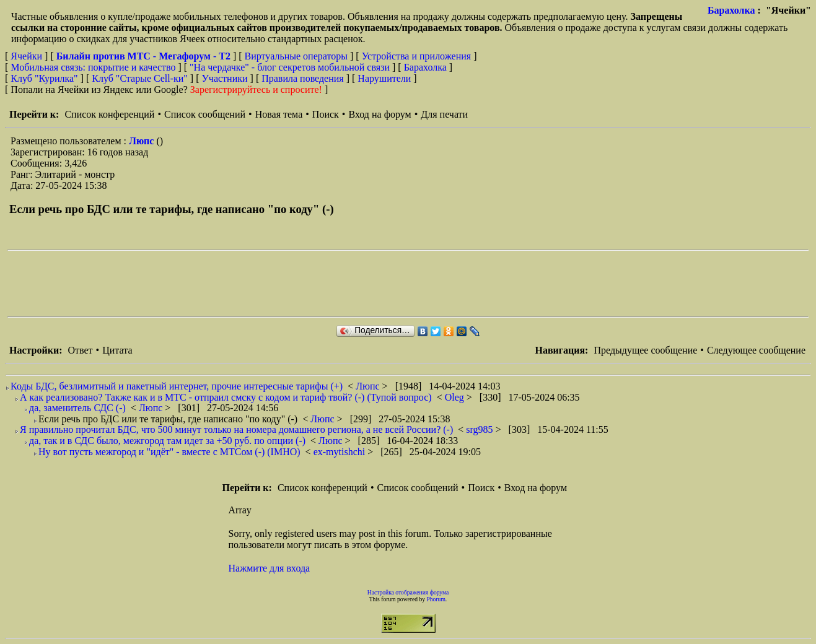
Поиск (326, 114)
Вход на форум (379, 114)
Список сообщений (205, 114)
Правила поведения (303, 78)
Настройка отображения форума (408, 592)
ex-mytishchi (341, 452)
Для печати (444, 114)
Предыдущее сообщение (645, 350)
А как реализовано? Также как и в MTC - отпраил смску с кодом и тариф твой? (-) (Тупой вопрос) (226, 397)
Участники (225, 78)
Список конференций (109, 114)
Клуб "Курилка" (44, 78)
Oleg (456, 397)
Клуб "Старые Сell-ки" (140, 78)
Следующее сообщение (756, 350)
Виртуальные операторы (296, 56)
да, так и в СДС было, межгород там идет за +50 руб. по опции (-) (167, 441)
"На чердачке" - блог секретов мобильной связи (290, 67)
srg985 (480, 429)
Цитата (117, 350)
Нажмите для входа (270, 568)
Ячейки (28, 56)
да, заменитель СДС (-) (77, 408)
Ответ (80, 350)
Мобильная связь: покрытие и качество (93, 67)
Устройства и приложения (417, 56)
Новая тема (279, 114)
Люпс (143, 141)
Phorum (436, 599)
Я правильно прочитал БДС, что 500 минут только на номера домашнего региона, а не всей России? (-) (236, 429)
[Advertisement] (233, 284)
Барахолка (731, 10)
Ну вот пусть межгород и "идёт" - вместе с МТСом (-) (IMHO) (169, 452)
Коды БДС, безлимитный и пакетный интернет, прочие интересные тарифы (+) (177, 386)
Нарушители (384, 78)
